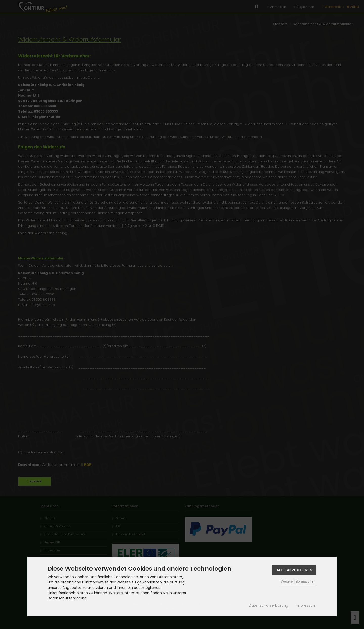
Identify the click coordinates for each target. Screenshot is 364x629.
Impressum (306, 605)
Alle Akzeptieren (294, 570)
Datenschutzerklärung (269, 605)
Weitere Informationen (298, 581)
